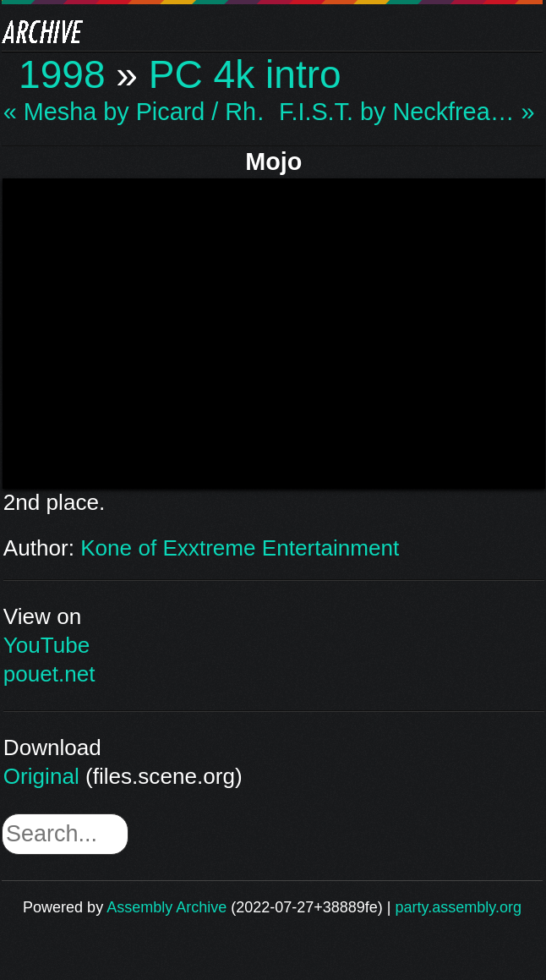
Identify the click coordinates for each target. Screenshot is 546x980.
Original (41, 776)
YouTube (47, 645)
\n (274, 331)
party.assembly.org (459, 907)
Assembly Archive (167, 907)
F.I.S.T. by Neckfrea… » (407, 112)
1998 (62, 74)
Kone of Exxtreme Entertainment (240, 548)
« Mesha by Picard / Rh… (135, 112)
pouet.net (49, 674)
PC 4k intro (245, 74)
